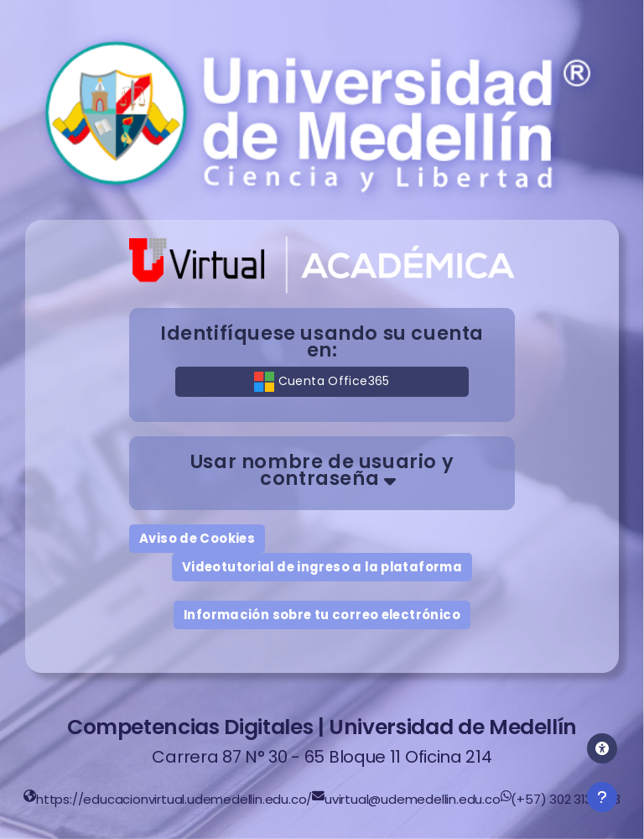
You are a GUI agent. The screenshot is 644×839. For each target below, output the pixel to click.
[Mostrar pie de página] (602, 797)
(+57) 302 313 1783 (565, 799)
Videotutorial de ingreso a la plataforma (322, 567)
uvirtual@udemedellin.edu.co (413, 799)
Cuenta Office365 (322, 382)
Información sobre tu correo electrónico (322, 615)
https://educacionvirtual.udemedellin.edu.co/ (174, 799)
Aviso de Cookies (197, 538)
